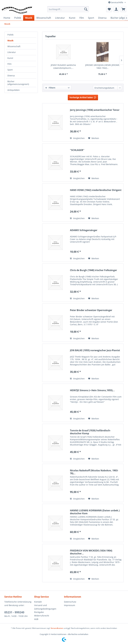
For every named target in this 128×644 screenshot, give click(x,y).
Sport (10, 70)
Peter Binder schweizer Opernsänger (91, 310)
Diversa (11, 76)
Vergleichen (77, 138)
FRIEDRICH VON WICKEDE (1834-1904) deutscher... (91, 552)
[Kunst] (72, 18)
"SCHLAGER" (77, 150)
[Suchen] (86, 9)
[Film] (82, 18)
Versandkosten (57, 628)
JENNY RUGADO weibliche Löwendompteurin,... (63, 66)
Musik (10, 41)
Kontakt (38, 602)
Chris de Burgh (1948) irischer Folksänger (93, 270)
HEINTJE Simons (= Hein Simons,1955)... (92, 390)
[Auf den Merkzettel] (94, 138)
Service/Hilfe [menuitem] (116, 2)
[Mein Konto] (116, 9)
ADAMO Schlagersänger (84, 230)
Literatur (12, 52)
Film (9, 64)
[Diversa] (102, 18)
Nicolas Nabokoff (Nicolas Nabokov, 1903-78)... (94, 472)
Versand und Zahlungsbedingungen (45, 607)
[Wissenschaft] (44, 18)
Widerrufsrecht (42, 616)
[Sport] (91, 18)
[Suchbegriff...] (68, 9)
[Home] (7, 18)
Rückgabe (39, 612)
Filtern (50, 88)
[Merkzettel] (109, 9)
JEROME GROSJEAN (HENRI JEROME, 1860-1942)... (103, 66)
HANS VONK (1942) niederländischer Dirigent (96, 190)
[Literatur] (60, 18)
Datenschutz (70, 602)
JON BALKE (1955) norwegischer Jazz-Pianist (95, 350)
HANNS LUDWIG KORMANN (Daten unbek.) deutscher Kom (95, 512)
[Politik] (18, 18)
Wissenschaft (14, 46)
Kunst (10, 58)
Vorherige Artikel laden (83, 97)
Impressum (70, 605)
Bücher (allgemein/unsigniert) (18, 83)
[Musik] (29, 18)
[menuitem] (68, 9)
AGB (36, 619)
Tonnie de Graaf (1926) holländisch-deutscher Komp (90, 432)
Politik (10, 35)
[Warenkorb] (123, 9)
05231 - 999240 (14, 612)
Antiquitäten (14, 90)
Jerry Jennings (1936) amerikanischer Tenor (95, 110)
